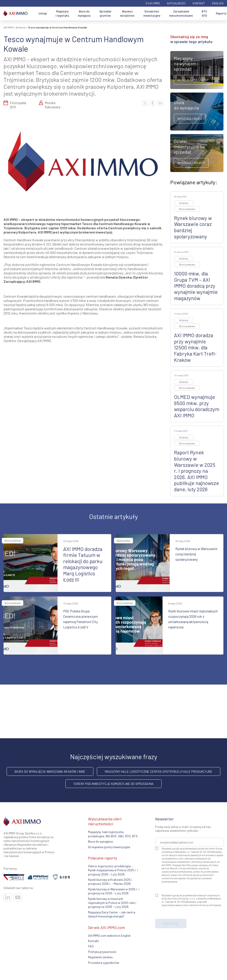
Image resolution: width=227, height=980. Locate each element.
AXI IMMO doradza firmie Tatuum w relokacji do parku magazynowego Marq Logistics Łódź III (83, 564)
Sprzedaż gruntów (105, 14)
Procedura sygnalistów (104, 963)
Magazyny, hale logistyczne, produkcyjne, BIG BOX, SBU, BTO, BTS (113, 834)
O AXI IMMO (153, 3)
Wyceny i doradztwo (127, 14)
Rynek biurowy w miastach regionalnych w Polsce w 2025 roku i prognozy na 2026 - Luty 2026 (112, 903)
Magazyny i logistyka (62, 14)
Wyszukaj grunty (191, 163)
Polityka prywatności (102, 952)
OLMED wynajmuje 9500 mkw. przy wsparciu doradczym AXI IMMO (197, 406)
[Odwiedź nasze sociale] (8, 897)
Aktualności (176, 3)
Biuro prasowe (187, 209)
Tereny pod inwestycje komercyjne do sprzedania (114, 784)
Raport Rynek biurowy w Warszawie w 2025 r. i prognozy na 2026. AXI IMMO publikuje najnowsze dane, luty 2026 (197, 471)
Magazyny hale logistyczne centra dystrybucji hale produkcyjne (159, 771)
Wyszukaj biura (190, 119)
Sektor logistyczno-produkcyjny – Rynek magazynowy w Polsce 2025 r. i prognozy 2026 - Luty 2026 (113, 870)
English (218, 3)
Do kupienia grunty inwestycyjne (109, 847)
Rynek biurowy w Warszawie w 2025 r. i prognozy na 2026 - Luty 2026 (114, 891)
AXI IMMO (9, 27)
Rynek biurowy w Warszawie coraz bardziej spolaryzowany (193, 227)
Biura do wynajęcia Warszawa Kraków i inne (50, 771)
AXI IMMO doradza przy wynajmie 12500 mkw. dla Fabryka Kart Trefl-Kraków (195, 347)
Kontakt (199, 3)
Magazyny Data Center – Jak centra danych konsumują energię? (112, 914)
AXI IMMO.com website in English (109, 935)
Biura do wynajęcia (84, 14)
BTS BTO (204, 14)
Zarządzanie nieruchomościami (181, 14)
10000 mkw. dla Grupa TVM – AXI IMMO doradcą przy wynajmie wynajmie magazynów (196, 286)
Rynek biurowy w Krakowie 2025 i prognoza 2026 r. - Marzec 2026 (110, 882)
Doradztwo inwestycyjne (152, 14)
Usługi (43, 13)
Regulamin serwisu (100, 957)
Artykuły (21, 27)
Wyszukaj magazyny (193, 80)
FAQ (91, 946)
